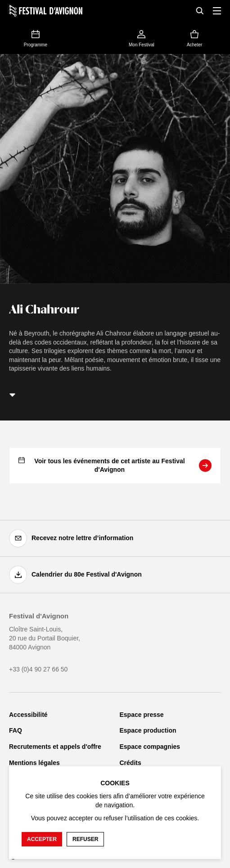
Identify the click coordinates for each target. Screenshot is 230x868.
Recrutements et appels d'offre (55, 747)
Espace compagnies (150, 747)
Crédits (131, 763)
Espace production (148, 730)
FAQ (16, 730)
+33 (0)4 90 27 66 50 (38, 669)
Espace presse (142, 715)
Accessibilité (28, 715)
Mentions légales (34, 763)
